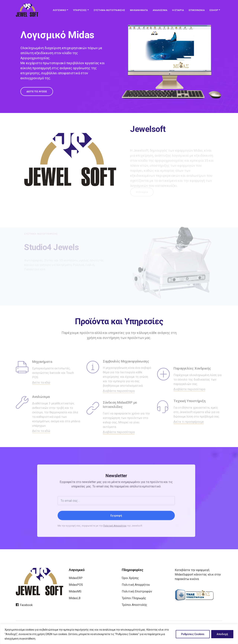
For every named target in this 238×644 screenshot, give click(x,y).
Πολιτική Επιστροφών (137, 591)
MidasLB (75, 598)
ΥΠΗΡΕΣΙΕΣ (80, 10)
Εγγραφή (116, 531)
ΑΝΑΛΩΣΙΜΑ (160, 10)
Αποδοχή (222, 634)
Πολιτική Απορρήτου (115, 542)
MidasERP (76, 578)
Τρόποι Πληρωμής (134, 598)
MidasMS (75, 591)
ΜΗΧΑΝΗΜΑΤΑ (139, 10)
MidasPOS (76, 585)
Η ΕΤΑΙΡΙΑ (178, 10)
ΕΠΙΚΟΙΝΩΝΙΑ (197, 10)
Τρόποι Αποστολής (135, 605)
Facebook (24, 605)
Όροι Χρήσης (130, 578)
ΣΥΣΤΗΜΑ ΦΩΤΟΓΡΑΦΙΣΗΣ (109, 10)
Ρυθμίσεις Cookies (193, 634)
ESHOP (214, 10)
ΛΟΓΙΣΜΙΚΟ (59, 10)
